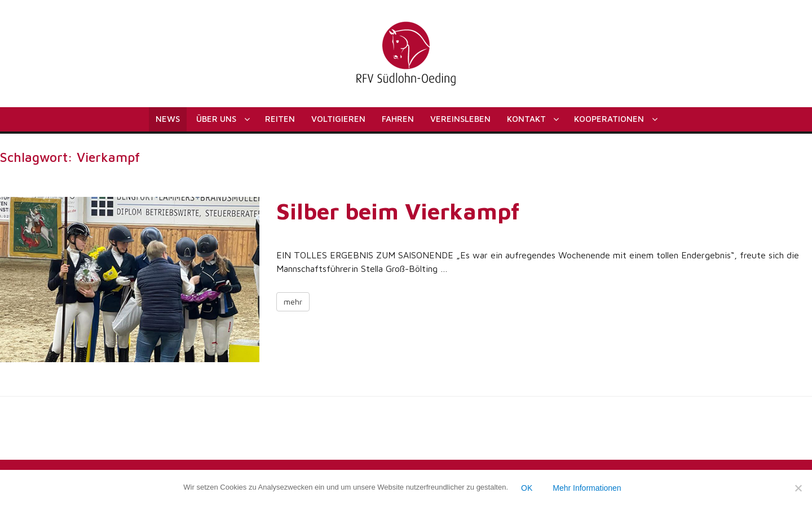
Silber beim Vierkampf (398, 211)
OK (527, 488)
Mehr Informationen (587, 488)
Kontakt (526, 119)
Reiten (280, 119)
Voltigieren (338, 119)
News (168, 119)
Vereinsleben (460, 119)
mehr (293, 302)
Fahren (398, 119)
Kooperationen (609, 119)
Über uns (216, 119)
